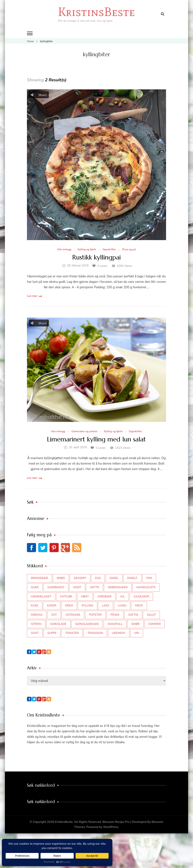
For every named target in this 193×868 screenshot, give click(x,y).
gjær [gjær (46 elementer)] (35, 587)
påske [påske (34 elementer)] (115, 615)
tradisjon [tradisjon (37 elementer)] (95, 633)
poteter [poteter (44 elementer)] (95, 615)
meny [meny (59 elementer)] (139, 606)
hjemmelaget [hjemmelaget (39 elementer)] (41, 596)
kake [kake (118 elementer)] (35, 606)
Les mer (32, 296)
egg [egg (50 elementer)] (98, 578)
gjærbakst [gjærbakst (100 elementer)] (56, 587)
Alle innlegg (64, 250)
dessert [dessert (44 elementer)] (80, 578)
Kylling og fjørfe (87, 250)
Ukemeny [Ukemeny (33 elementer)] (119, 633)
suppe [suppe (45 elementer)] (52, 633)
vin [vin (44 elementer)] (137, 633)
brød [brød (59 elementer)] (61, 578)
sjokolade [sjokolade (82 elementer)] (58, 624)
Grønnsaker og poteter (85, 432)
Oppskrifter (109, 250)
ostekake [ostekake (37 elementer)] (73, 615)
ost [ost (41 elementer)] (54, 615)
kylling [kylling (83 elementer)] (87, 606)
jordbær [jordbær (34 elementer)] (105, 596)
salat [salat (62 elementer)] (151, 615)
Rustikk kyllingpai (96, 258)
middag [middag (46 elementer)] (37, 615)
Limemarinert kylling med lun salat (96, 439)
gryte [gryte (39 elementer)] (95, 587)
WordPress (111, 827)
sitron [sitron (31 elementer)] (36, 624)
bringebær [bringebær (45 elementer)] (39, 578)
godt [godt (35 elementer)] (77, 587)
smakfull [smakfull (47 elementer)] (115, 624)
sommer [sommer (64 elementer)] (155, 624)
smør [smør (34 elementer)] (135, 624)
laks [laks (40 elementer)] (106, 606)
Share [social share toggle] (39, 95)
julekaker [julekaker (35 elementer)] (141, 596)
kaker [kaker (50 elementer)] (52, 606)
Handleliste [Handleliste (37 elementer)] (146, 587)
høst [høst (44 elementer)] (85, 596)
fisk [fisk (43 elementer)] (149, 578)
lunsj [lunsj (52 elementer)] (122, 606)
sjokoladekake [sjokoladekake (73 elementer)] (87, 624)
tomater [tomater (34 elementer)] (72, 633)
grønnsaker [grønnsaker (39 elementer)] (118, 587)
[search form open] (163, 14)
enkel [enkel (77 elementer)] (114, 578)
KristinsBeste (96, 12)
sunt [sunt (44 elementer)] (35, 633)
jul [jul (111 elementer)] (123, 596)
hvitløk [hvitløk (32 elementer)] (66, 596)
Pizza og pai (129, 250)
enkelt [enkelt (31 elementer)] (132, 578)
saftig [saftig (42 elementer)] (133, 615)
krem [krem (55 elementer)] (69, 606)
